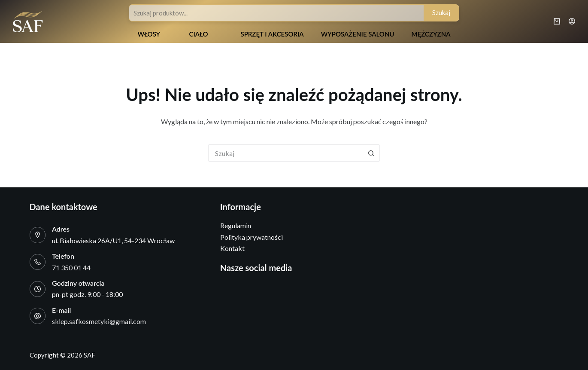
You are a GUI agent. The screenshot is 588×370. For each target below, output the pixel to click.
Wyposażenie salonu (358, 34)
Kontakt (232, 248)
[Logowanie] (572, 21)
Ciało (198, 34)
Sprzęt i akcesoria (272, 34)
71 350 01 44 (71, 268)
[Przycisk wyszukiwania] (371, 153)
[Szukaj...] (285, 153)
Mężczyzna (431, 34)
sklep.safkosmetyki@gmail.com (99, 321)
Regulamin (236, 225)
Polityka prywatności (252, 237)
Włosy (149, 34)
